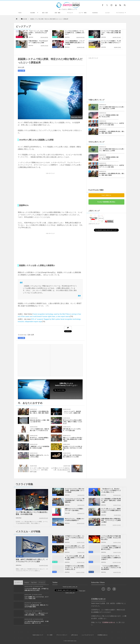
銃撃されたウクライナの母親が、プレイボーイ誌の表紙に (75, 510)
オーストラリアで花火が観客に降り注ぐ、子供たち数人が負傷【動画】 (111, 33)
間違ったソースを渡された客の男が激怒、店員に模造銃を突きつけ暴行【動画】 (73, 439)
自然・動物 (57, 13)
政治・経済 (45, 13)
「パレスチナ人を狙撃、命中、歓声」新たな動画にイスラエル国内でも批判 (75, 558)
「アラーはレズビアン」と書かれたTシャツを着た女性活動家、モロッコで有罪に (36, 614)
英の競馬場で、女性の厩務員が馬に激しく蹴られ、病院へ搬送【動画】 (112, 132)
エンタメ (108, 13)
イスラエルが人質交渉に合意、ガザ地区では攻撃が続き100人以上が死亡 (36, 590)
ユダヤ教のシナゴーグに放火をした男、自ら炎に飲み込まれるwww (61, 470)
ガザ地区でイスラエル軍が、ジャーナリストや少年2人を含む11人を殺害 (75, 538)
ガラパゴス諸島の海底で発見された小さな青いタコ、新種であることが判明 (112, 108)
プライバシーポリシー (62, 635)
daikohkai (31, 37)
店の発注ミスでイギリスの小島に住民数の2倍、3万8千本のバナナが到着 (73, 448)
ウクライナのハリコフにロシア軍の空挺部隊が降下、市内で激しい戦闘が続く (75, 500)
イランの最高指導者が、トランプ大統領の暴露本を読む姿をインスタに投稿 (75, 43)
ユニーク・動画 (83, 13)
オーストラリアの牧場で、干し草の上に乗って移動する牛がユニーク (111, 43)
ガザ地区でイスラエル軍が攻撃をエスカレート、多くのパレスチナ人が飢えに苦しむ (75, 568)
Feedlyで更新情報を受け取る (106, 202)
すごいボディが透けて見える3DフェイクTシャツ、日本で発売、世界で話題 (39, 470)
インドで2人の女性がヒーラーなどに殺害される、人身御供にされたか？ (75, 33)
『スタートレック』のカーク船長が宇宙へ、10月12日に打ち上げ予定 (38, 33)
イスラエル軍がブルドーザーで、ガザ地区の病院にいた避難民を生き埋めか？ (111, 558)
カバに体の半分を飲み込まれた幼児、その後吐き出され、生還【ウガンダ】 (36, 622)
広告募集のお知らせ (102, 635)
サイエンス (70, 13)
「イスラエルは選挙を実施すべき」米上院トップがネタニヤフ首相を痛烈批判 (111, 568)
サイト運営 (50, 635)
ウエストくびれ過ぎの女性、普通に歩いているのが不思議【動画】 (36, 606)
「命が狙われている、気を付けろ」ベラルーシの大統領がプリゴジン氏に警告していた (111, 490)
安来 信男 (21, 67)
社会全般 (32, 13)
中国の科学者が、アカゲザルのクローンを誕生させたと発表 (38, 42)
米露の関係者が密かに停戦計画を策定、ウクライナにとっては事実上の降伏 (111, 520)
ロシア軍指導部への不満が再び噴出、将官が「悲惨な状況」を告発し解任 (111, 500)
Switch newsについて (38, 635)
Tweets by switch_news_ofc (70, 587)
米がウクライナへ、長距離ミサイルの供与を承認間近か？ (75, 520)
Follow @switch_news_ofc (73, 391)
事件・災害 (55, 37)
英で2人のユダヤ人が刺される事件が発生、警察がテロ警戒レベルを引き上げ (73, 422)
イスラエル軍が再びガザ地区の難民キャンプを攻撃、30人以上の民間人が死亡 (111, 538)
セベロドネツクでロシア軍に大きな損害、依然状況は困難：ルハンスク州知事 (75, 490)
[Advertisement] (50, 189)
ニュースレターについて (88, 635)
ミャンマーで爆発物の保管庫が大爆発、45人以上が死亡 (109, 116)
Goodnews (95, 13)
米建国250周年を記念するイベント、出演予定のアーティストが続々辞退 (112, 124)
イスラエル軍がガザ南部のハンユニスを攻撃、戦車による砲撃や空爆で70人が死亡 (111, 548)
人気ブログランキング (94, 224)
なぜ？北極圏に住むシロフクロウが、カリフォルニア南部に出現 (36, 598)
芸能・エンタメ (19, 37)
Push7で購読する (106, 195)
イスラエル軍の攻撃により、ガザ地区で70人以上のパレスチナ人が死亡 (75, 548)
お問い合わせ (74, 635)
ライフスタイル (120, 13)
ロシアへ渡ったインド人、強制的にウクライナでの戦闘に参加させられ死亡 (111, 510)
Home (20, 13)
